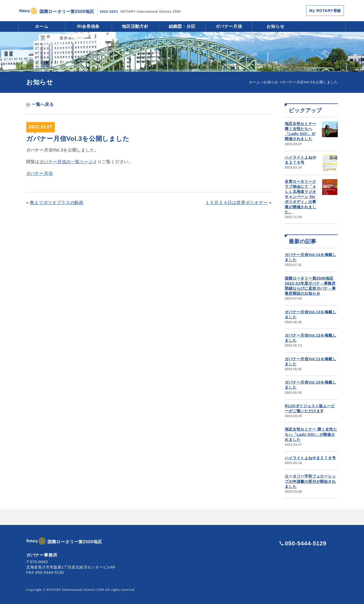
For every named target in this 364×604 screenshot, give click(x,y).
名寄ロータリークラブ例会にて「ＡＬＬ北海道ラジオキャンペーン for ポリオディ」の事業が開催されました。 (300, 197)
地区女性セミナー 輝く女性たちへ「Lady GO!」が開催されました (311, 434)
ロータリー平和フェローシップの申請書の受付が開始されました (310, 481)
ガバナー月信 (229, 26)
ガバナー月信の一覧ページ (66, 162)
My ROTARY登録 (325, 11)
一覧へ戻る (43, 104)
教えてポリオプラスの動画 (57, 203)
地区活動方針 (135, 26)
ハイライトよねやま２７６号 (310, 458)
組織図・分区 (182, 26)
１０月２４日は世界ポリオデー (236, 203)
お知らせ (275, 26)
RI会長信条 (89, 26)
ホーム (42, 26)
